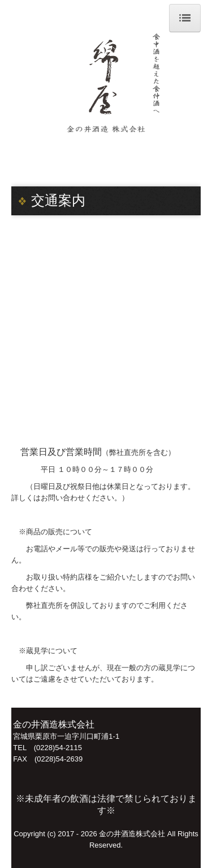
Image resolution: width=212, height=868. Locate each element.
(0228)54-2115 (58, 748)
